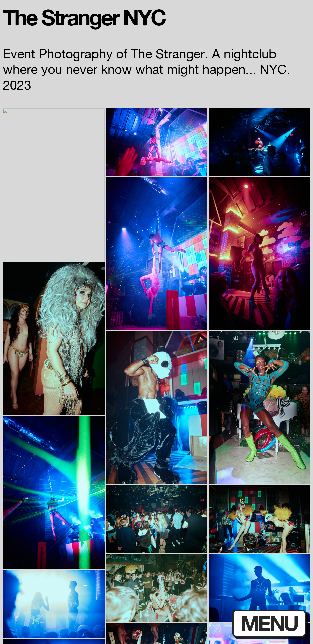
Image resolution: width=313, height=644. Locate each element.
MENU (269, 623)
